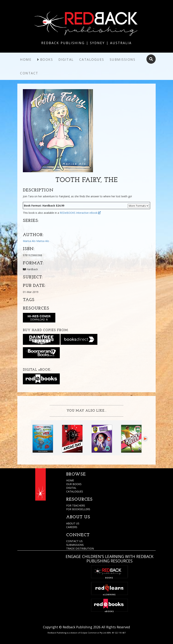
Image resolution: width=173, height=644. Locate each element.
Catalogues (92, 59)
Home (26, 59)
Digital (66, 59)
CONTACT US (74, 541)
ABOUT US (73, 523)
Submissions (123, 59)
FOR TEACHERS (76, 505)
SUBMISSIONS (75, 545)
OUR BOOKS (74, 484)
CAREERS (72, 527)
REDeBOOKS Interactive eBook (80, 213)
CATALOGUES (75, 491)
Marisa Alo (29, 241)
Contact (29, 73)
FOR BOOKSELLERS (78, 509)
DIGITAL (71, 488)
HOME (70, 480)
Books (47, 59)
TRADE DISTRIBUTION (80, 548)
